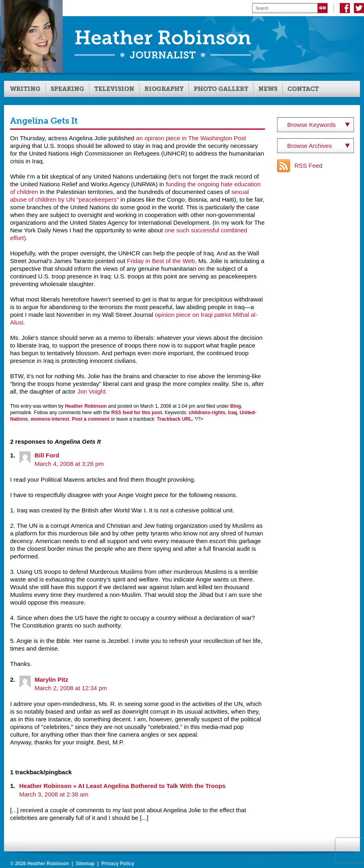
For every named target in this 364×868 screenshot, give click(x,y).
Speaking (67, 89)
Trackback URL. (175, 419)
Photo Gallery (221, 89)
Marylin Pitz (52, 679)
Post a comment (91, 419)
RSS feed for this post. (137, 413)
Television (114, 89)
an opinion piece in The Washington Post (191, 138)
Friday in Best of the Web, (163, 261)
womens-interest (50, 419)
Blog (236, 406)
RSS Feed (308, 165)
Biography (164, 89)
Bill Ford (47, 455)
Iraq (233, 413)
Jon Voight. (92, 391)
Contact (303, 89)
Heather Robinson (86, 406)
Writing (25, 89)
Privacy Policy (118, 864)
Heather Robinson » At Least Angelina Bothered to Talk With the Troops (123, 786)
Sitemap (85, 864)
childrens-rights (207, 413)
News (268, 89)
